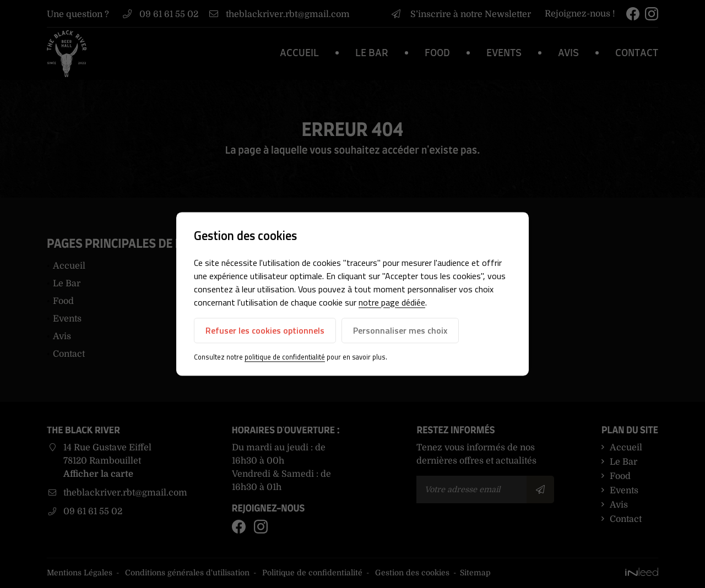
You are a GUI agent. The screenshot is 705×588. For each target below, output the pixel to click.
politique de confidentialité (285, 357)
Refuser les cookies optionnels (265, 330)
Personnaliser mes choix (400, 330)
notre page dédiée (392, 302)
